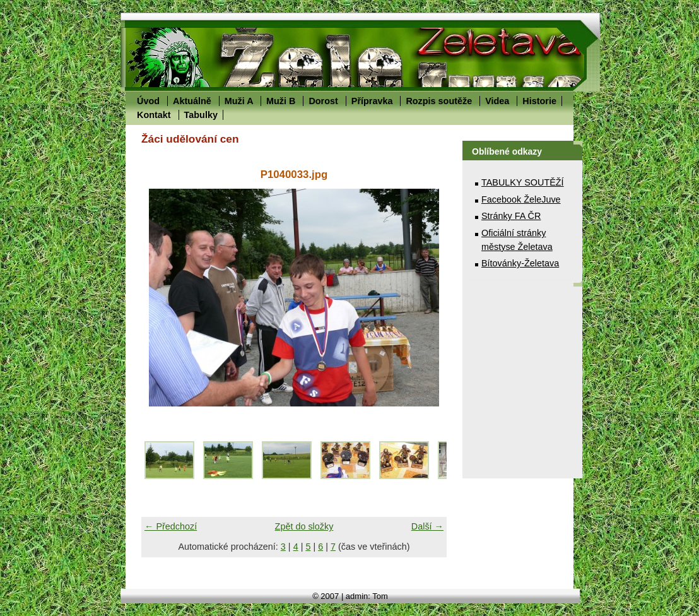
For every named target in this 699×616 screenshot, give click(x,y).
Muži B (281, 101)
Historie (539, 101)
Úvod (148, 101)
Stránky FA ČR (511, 216)
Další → (427, 526)
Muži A (239, 101)
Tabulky (201, 115)
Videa (497, 101)
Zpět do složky (304, 526)
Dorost (323, 101)
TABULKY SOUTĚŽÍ (523, 182)
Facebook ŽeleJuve (521, 199)
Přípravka (372, 101)
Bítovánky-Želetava (520, 263)
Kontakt (154, 115)
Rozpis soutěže (439, 101)
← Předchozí (171, 526)
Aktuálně (192, 101)
